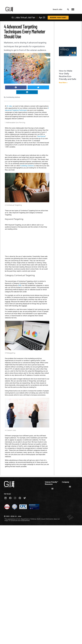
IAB (20, 285)
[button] (68, 9)
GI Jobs (9, 106)
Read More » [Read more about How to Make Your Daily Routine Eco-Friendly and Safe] (63, 83)
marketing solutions (27, 166)
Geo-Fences (41, 136)
